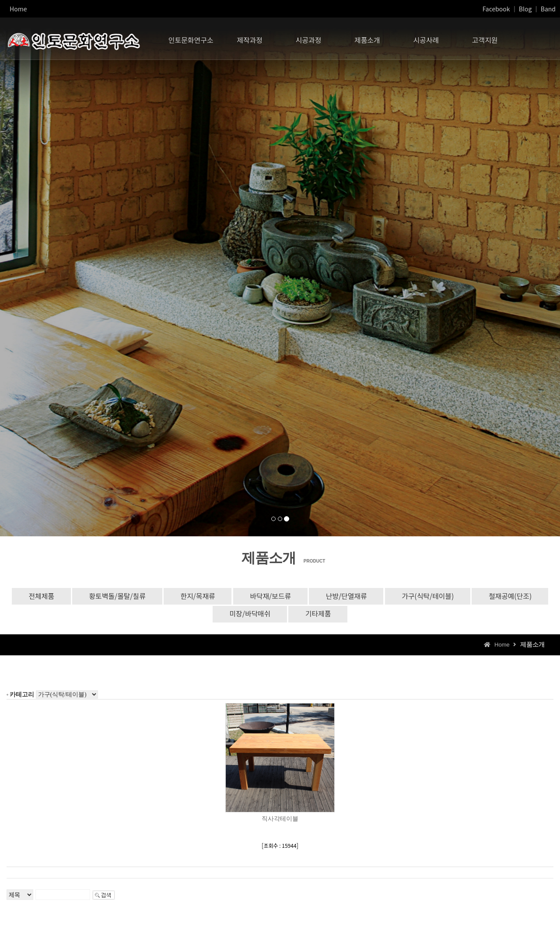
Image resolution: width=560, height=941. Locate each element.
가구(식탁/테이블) (431, 596)
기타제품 (319, 615)
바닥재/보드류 (270, 596)
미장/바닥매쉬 (249, 615)
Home (18, 9)
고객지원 (485, 37)
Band (548, 9)
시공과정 (309, 37)
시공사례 (426, 37)
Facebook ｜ (500, 9)
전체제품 (36, 596)
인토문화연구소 (191, 37)
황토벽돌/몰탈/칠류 (113, 596)
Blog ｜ (529, 9)
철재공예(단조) (516, 596)
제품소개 (367, 37)
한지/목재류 (196, 596)
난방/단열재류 (348, 596)
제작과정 (250, 37)
